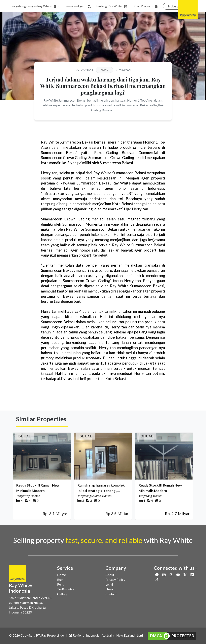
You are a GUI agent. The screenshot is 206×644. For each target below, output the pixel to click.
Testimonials (66, 589)
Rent (60, 584)
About (110, 575)
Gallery (62, 594)
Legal (109, 584)
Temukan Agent (77, 6)
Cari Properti (146, 6)
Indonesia (93, 635)
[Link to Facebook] (157, 575)
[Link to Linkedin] (192, 575)
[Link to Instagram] (164, 575)
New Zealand (125, 635)
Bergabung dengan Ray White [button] (34, 6)
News (109, 589)
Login (141, 635)
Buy (60, 579)
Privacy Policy (115, 579)
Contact (111, 594)
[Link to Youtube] (178, 575)
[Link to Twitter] (185, 575)
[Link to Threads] (171, 575)
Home (61, 575)
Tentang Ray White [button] (111, 6)
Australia (108, 635)
